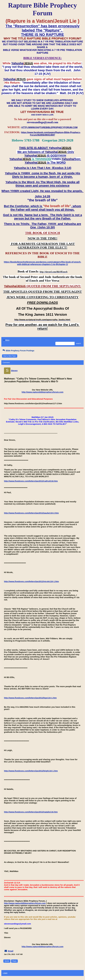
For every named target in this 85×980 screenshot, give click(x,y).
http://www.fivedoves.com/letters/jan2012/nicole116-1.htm (31, 581)
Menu (6, 340)
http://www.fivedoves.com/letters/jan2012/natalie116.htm (31, 812)
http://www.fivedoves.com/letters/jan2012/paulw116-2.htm (31, 513)
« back (5, 973)
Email (11, 951)
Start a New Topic (10, 356)
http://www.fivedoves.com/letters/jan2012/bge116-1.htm (30, 698)
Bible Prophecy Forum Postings (18, 351)
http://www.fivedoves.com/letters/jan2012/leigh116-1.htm (31, 771)
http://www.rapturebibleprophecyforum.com (42, 392)
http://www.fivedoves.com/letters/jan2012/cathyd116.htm (31, 481)
